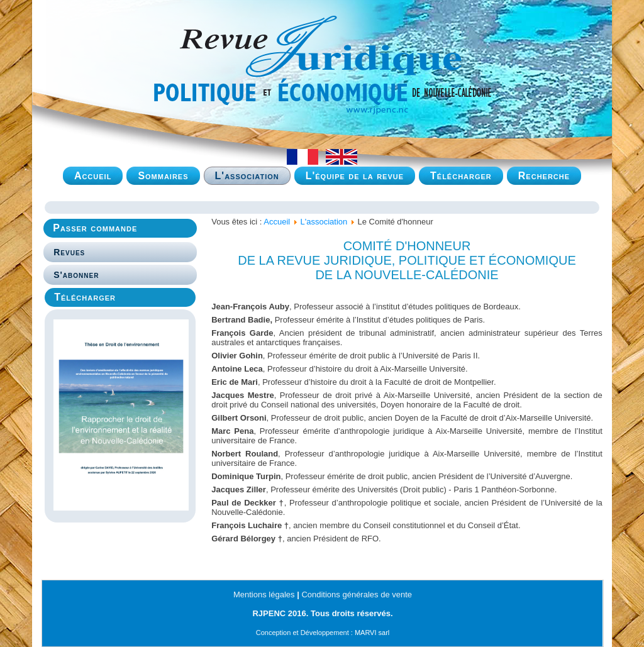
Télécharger (461, 176)
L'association (247, 176)
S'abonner (76, 275)
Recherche (544, 176)
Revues (69, 252)
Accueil (93, 176)
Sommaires (163, 176)
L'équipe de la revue (355, 176)
